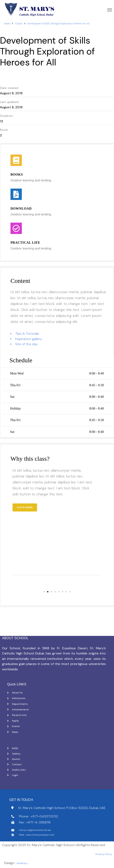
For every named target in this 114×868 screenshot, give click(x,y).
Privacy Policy (104, 854)
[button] (44, 592)
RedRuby (22, 863)
